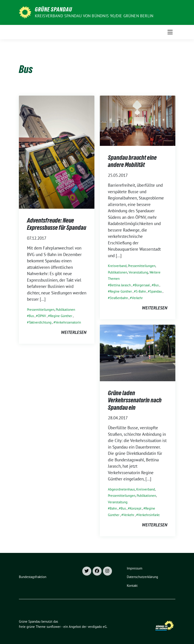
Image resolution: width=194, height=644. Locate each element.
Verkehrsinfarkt (149, 515)
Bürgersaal (142, 285)
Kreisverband (117, 266)
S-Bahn (141, 291)
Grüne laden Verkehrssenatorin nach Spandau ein (135, 400)
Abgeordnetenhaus (121, 489)
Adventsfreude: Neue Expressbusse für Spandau (57, 224)
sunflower (54, 627)
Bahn (113, 508)
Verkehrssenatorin (68, 322)
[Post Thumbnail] (57, 151)
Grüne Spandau (54, 9)
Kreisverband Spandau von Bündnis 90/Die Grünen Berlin (94, 16)
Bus (31, 316)
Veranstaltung (138, 272)
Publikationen (65, 310)
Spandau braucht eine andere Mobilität (132, 161)
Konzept (136, 508)
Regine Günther (61, 316)
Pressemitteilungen (41, 310)
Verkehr (137, 298)
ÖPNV (42, 316)
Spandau (156, 291)
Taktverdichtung (40, 322)
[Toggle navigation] (170, 32)
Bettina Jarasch (120, 285)
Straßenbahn (119, 298)
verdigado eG (97, 627)
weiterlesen (74, 332)
